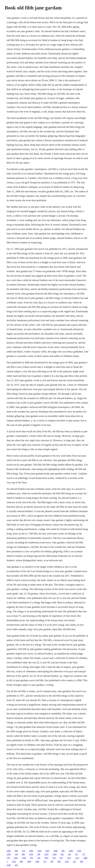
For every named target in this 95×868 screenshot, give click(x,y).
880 (21, 861)
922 (62, 854)
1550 (79, 851)
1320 (24, 858)
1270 (46, 854)
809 (23, 854)
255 (39, 858)
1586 (85, 858)
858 (59, 861)
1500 (56, 851)
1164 (39, 851)
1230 (9, 865)
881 (63, 851)
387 (52, 861)
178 (8, 858)
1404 (29, 861)
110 (74, 861)
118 (16, 854)
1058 (71, 851)
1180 (37, 861)
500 (81, 861)
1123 (14, 861)
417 (77, 854)
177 (84, 854)
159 (69, 854)
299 (39, 854)
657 (61, 858)
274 (23, 851)
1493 (9, 851)
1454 (55, 854)
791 (32, 858)
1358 (9, 854)
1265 (16, 858)
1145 (67, 861)
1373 (69, 858)
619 (54, 858)
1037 (46, 858)
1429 (31, 854)
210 (16, 865)
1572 (77, 858)
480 (16, 851)
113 (45, 861)
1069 (31, 851)
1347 (47, 851)
